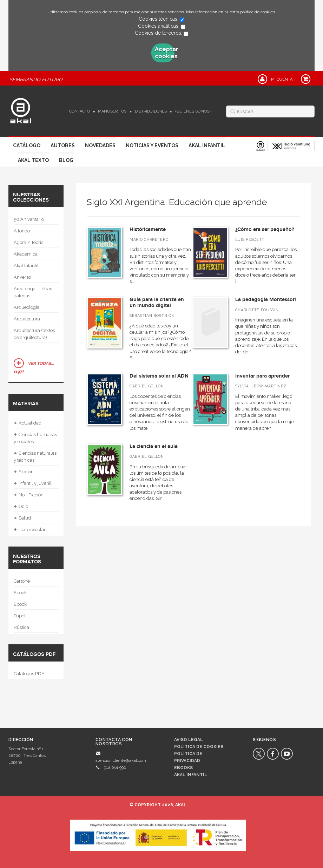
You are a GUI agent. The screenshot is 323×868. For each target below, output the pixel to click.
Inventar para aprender (262, 376)
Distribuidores (151, 111)
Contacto (80, 111)
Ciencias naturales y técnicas (35, 456)
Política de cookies (199, 747)
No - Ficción (29, 495)
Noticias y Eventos (152, 145)
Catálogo (27, 145)
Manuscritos (112, 111)
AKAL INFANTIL (191, 775)
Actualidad (28, 423)
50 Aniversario (29, 219)
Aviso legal (189, 740)
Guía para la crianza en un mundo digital (157, 303)
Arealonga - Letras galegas (33, 292)
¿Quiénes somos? (193, 111)
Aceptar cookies (165, 53)
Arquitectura (27, 319)
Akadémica (26, 254)
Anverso (22, 277)
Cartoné (22, 581)
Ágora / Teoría (29, 242)
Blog (66, 160)
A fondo (22, 231)
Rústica (21, 627)
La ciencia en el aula (154, 446)
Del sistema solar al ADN (159, 376)
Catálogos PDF (29, 674)
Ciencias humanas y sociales (35, 437)
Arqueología (27, 307)
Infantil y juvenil (33, 483)
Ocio (21, 507)
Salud (22, 518)
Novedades (100, 145)
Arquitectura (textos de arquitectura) (34, 334)
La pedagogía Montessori (266, 300)
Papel (20, 616)
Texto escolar (30, 530)
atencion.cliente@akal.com (121, 760)
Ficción (24, 472)
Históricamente (148, 229)
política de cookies (258, 12)
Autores (63, 145)
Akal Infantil (207, 145)
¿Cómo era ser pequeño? (265, 229)
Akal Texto (33, 160)
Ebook (20, 593)
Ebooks (183, 768)
